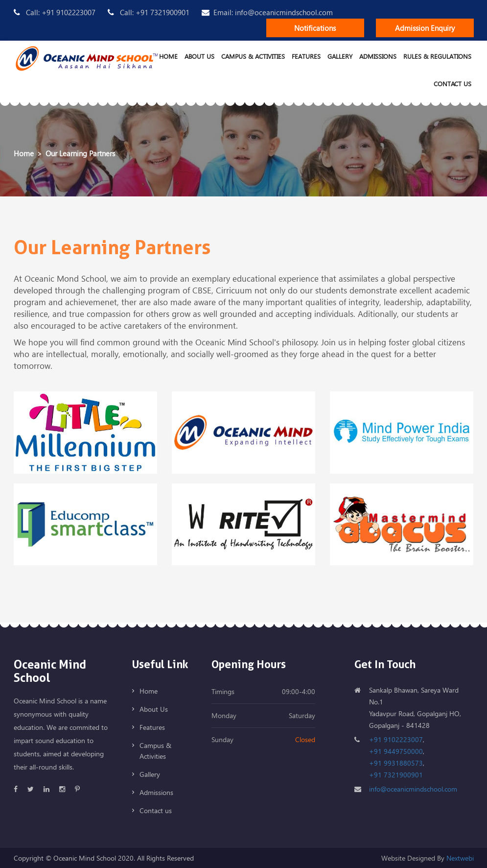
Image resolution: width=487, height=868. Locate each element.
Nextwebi (460, 858)
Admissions (378, 56)
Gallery (340, 56)
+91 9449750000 (396, 751)
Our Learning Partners (80, 153)
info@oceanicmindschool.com (413, 789)
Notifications (315, 28)
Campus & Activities (253, 56)
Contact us (452, 84)
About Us (199, 56)
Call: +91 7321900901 (149, 12)
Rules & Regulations (437, 56)
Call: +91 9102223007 (55, 12)
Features (306, 56)
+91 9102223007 (396, 739)
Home (168, 56)
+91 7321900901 (396, 775)
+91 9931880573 (396, 763)
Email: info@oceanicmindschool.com (267, 12)
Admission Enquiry (425, 28)
